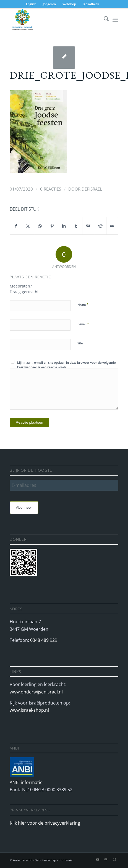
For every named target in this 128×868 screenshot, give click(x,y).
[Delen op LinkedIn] (64, 226)
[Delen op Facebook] (16, 226)
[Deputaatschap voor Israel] (53, 20)
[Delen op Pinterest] (52, 226)
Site (80, 343)
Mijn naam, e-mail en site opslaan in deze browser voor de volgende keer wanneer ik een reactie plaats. (66, 365)
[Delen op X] (28, 226)
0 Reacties (51, 189)
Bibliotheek (91, 4)
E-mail (83, 324)
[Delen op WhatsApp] (40, 226)
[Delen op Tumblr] (76, 226)
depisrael (92, 189)
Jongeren (49, 4)
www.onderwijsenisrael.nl (36, 692)
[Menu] (115, 20)
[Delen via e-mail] (112, 226)
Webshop (69, 4)
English (31, 4)
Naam (83, 305)
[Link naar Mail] (106, 859)
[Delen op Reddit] (100, 226)
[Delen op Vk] (88, 226)
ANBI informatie (26, 782)
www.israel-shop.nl (29, 710)
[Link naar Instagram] (114, 859)
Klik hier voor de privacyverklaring (45, 823)
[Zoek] (104, 20)
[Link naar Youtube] (98, 859)
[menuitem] (31, 4)
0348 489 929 (44, 640)
